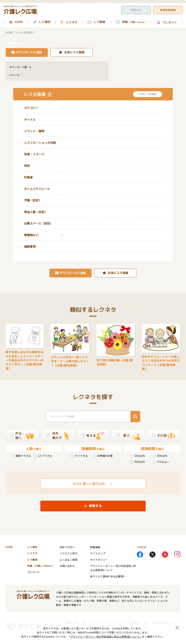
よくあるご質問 (68, 560)
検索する (95, 506)
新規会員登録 (168, 10)
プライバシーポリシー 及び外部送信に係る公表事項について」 (106, 637)
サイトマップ (98, 553)
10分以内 (138, 456)
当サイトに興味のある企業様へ (108, 576)
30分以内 (160, 456)
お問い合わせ (67, 566)
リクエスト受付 (68, 553)
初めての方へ (67, 547)
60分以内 (138, 462)
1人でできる (43, 456)
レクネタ (72, 22)
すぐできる (80, 456)
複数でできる (21, 456)
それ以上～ (161, 462)
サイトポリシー (99, 560)
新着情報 (95, 547)
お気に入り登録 (74, 52)
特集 (135, 22)
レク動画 (100, 22)
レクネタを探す (25, 32)
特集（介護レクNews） (41, 566)
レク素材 (45, 22)
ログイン (136, 10)
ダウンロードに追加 (29, 52)
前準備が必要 (103, 456)
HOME (19, 22)
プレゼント (170, 22)
